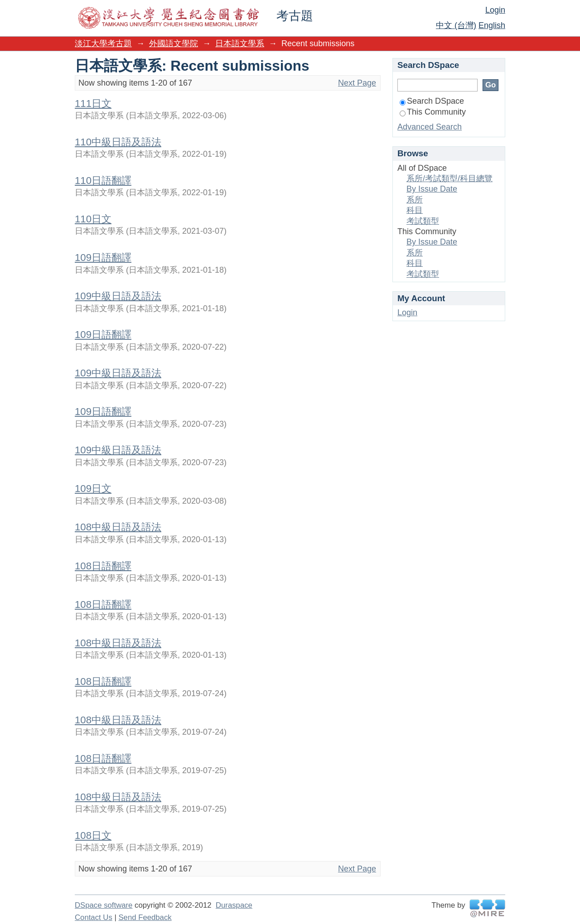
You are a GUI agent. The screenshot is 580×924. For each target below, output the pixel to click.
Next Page (357, 83)
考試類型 (423, 221)
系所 (415, 200)
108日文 (93, 835)
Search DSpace (432, 101)
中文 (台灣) (456, 25)
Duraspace (234, 905)
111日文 (93, 103)
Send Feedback (145, 917)
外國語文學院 (174, 43)
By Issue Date (432, 189)
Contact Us (94, 917)
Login (495, 10)
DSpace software (104, 905)
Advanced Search (430, 127)
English (492, 25)
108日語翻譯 (103, 566)
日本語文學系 (240, 43)
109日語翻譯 (103, 257)
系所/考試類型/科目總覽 (449, 178)
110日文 (93, 219)
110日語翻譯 (103, 180)
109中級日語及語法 (118, 296)
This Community (433, 112)
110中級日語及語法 (118, 142)
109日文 (93, 488)
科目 (415, 210)
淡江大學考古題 (103, 43)
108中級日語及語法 (118, 527)
